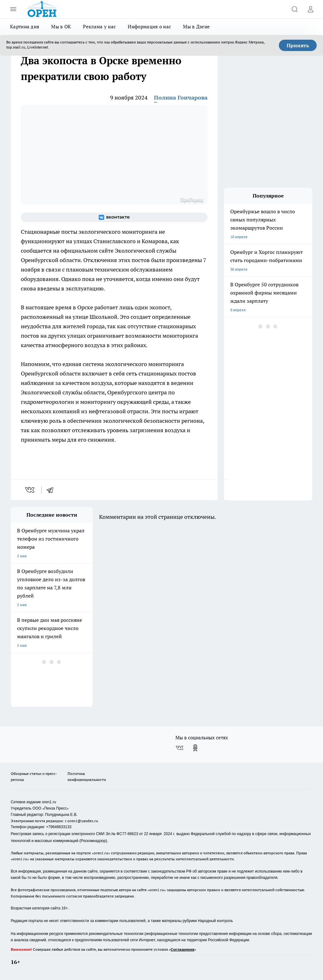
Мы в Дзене (196, 27)
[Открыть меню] (13, 9)
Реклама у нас (99, 27)
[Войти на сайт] (310, 9)
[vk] (30, 490)
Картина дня (25, 27)
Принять (298, 45)
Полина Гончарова (181, 97)
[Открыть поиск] (295, 9)
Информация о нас (149, 27)
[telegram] (52, 490)
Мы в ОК (61, 27)
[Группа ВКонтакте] (114, 217)
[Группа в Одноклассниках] (195, 748)
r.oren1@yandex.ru (82, 821)
